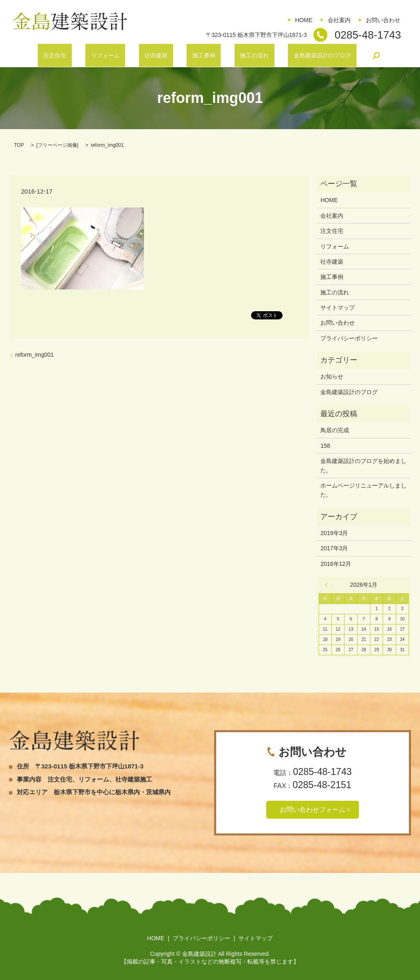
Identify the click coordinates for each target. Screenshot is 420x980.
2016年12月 (336, 564)
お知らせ (332, 376)
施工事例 (198, 55)
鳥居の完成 (335, 430)
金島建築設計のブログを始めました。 (363, 465)
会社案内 (339, 20)
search (343, 55)
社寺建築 (161, 55)
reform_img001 (34, 355)
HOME (304, 20)
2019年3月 (334, 533)
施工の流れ (238, 55)
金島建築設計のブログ (294, 55)
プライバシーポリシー (349, 338)
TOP (19, 145)
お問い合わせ (383, 20)
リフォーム (122, 55)
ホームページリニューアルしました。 (363, 490)
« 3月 (329, 585)
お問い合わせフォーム (313, 809)
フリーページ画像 (57, 145)
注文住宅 (82, 55)
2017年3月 (334, 548)
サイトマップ (338, 308)
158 (325, 446)
